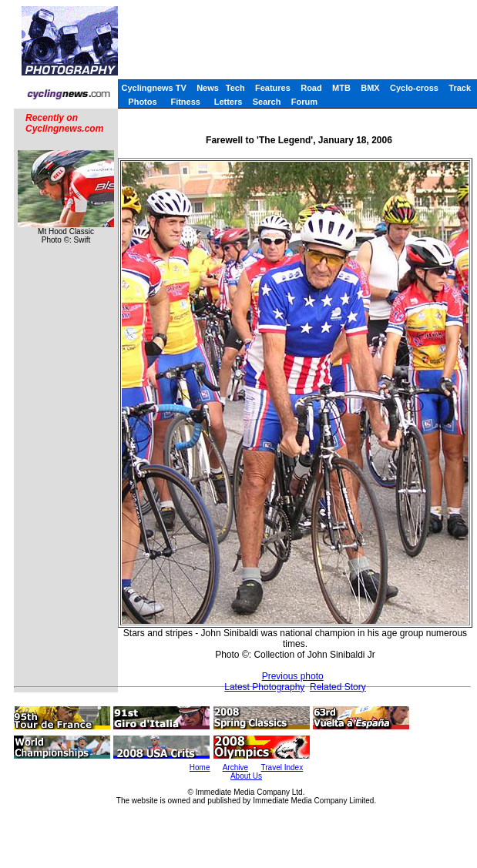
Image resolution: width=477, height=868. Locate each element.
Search (267, 102)
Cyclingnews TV (153, 88)
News (208, 88)
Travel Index (282, 767)
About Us (246, 776)
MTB (341, 88)
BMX (370, 88)
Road (311, 88)
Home (200, 767)
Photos (142, 102)
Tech (235, 88)
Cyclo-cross (414, 88)
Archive (235, 767)
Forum (304, 102)
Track (460, 88)
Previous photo (293, 676)
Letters (228, 102)
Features (273, 88)
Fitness (185, 102)
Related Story (338, 687)
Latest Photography (264, 687)
